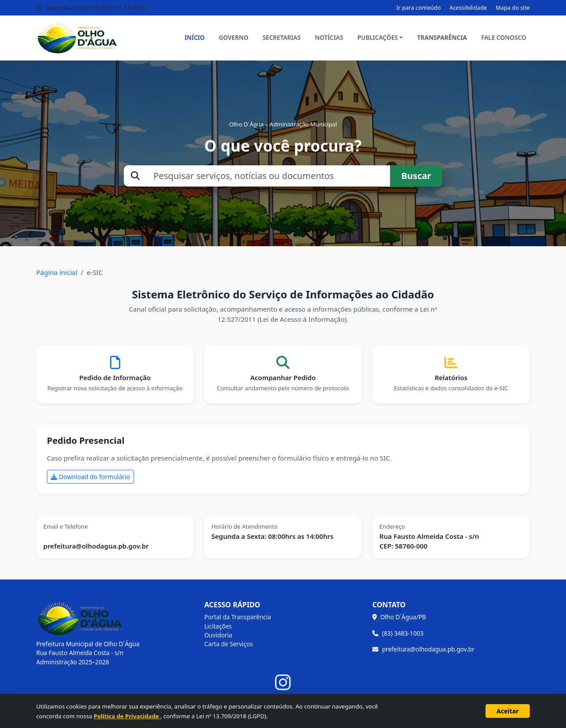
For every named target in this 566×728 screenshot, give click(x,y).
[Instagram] (283, 683)
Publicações (378, 37)
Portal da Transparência (238, 617)
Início (195, 37)
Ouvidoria (218, 635)
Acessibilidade (468, 8)
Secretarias (282, 37)
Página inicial (57, 272)
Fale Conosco (504, 37)
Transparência (442, 37)
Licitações (218, 626)
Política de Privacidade (127, 716)
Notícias (329, 37)
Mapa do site (513, 8)
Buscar (416, 176)
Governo (234, 37)
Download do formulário (90, 477)
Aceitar (508, 711)
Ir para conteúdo (419, 8)
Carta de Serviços (229, 644)
